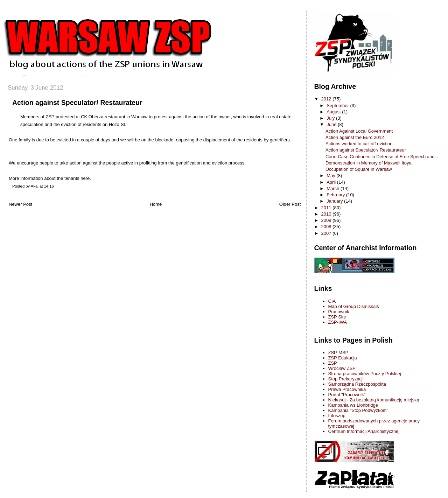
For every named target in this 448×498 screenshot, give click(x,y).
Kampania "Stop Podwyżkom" (358, 410)
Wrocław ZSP (342, 368)
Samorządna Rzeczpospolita (357, 384)
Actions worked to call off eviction (359, 144)
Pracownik (339, 312)
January (335, 201)
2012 (327, 99)
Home (156, 204)
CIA (332, 301)
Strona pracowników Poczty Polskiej (365, 374)
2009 (327, 220)
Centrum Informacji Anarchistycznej (364, 431)
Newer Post (20, 204)
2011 (327, 208)
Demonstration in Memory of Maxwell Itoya (369, 163)
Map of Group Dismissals (354, 306)
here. (86, 178)
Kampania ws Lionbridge (353, 405)
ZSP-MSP (338, 353)
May (331, 176)
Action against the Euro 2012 (355, 137)
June (332, 124)
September (338, 106)
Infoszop (337, 416)
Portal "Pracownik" (347, 395)
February (336, 195)
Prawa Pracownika (347, 389)
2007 (327, 233)
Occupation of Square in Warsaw (359, 169)
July (331, 118)
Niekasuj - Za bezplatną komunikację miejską (374, 400)
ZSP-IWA (338, 322)
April (332, 182)
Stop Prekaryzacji (346, 379)
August (334, 112)
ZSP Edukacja (343, 358)
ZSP (333, 363)
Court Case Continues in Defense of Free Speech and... (382, 157)
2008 (327, 227)
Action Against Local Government (359, 131)
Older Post (290, 204)
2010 (327, 214)
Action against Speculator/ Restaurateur (77, 103)
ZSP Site (337, 317)
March (334, 188)
